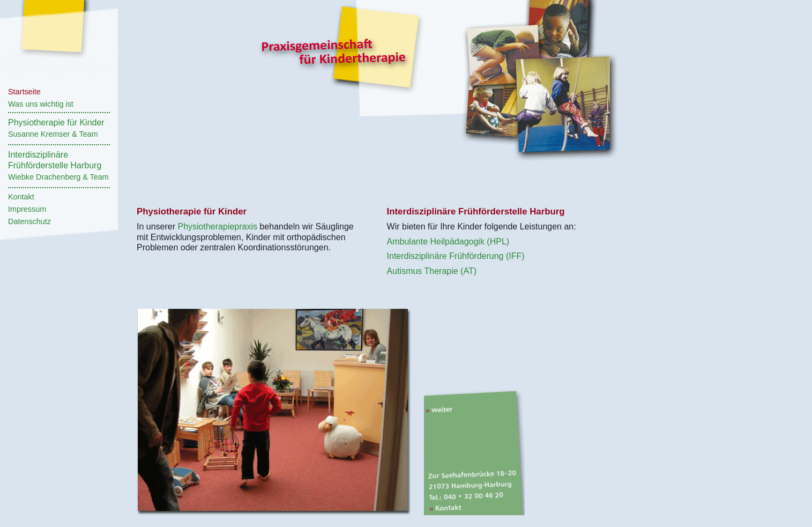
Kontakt (21, 197)
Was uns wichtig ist (41, 104)
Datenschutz (29, 221)
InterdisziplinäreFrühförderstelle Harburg (58, 166)
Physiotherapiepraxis (217, 227)
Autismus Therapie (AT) (432, 271)
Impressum (27, 209)
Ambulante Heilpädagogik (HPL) (448, 242)
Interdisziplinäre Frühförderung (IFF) (456, 256)
